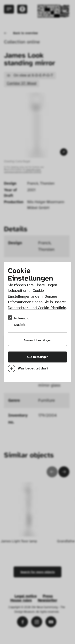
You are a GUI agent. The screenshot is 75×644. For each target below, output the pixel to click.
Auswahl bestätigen (37, 340)
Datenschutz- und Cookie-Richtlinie (37, 308)
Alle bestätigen (37, 357)
